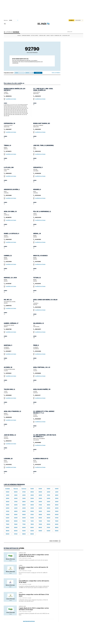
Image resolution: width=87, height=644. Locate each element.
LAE (20, 579)
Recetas (52, 36)
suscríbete (71, 20)
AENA (78, 32)
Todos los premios (56, 73)
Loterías (21, 565)
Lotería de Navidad (12, 32)
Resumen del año (58, 36)
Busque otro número (54, 541)
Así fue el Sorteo (35, 36)
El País (20, 558)
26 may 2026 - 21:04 (27, 558)
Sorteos (19, 36)
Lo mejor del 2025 (66, 36)
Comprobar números (26, 36)
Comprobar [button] (38, 73)
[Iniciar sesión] (79, 20)
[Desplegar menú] (5, 24)
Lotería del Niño (42, 36)
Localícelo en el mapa (11, 99)
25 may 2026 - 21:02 (27, 598)
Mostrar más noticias (29, 621)
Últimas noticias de (14, 548)
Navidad (48, 36)
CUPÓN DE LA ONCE (22, 553)
